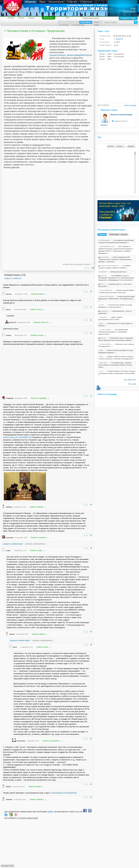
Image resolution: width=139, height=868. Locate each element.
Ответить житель (37, 294)
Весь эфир (128, 380)
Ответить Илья (42, 647)
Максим (103, 338)
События (72, 2)
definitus (9, 507)
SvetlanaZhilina (106, 344)
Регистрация (129, 12)
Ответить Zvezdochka (51, 741)
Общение (30, 2)
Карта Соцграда (130, 105)
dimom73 (13, 322)
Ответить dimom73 (41, 322)
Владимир (104, 311)
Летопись (49, 18)
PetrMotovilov (105, 240)
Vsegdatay (10, 398)
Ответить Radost (38, 634)
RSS (134, 380)
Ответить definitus (36, 507)
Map (102, 323)
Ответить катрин (37, 335)
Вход (133, 8)
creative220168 (105, 330)
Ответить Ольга (36, 309)
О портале (86, 2)
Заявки (97, 25)
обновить (111, 146)
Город (31, 18)
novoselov (10, 538)
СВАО (109, 54)
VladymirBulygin (106, 290)
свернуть (8, 278)
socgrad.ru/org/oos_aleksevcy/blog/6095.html (69, 55)
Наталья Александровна (109, 266)
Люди (42, 2)
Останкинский (119, 57)
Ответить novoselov (38, 538)
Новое (97, 22)
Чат (68, 18)
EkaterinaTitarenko (107, 296)
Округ (21, 18)
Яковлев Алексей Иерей (121, 115)
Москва (102, 54)
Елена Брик (104, 257)
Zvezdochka (21, 741)
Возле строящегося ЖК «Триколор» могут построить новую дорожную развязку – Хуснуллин (115, 259)
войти (51, 812)
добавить (104, 125)
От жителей (64, 25)
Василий (103, 276)
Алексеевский (119, 54)
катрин (8, 335)
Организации (56, 2)
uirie (102, 371)
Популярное (86, 22)
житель (9, 294)
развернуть (17, 278)
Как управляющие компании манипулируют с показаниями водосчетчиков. (113, 332)
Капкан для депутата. (119, 272)
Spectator (104, 317)
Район (11, 18)
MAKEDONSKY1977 (107, 246)
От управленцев (78, 25)
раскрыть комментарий (13, 544)
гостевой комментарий (28, 818)
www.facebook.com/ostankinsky (64, 793)
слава (8, 551)
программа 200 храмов (82, 264)
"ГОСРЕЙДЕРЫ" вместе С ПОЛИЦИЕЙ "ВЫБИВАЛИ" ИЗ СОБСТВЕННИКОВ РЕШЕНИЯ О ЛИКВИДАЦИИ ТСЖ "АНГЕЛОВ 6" (116, 278)
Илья (15, 647)
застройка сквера (68, 264)
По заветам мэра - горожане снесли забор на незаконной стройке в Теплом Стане (115, 365)
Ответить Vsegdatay (39, 398)
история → (121, 146)
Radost (12, 634)
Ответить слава (36, 551)
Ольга (8, 309)
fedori (102, 305)
